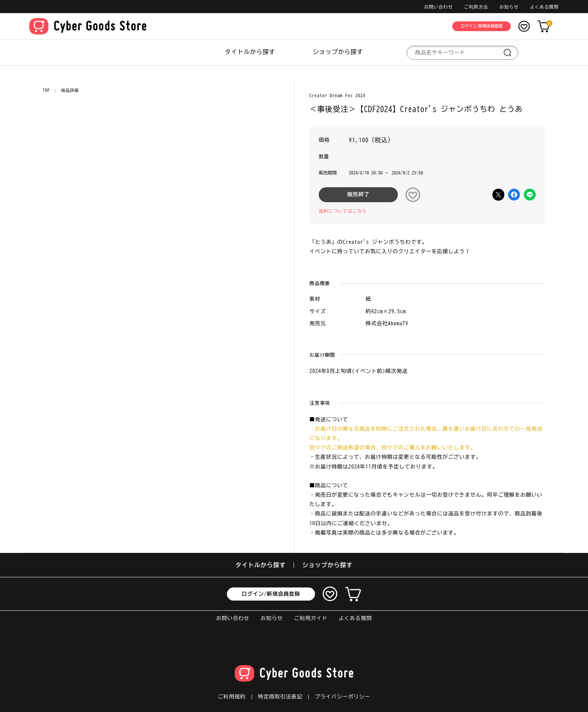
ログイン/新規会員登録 (271, 594)
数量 (324, 157)
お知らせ (509, 7)
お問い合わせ (439, 7)
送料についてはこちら (343, 211)
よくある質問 (544, 7)
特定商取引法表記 (280, 697)
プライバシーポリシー (342, 697)
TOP (46, 90)
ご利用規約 (232, 697)
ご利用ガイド (311, 618)
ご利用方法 (476, 7)
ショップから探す (338, 52)
